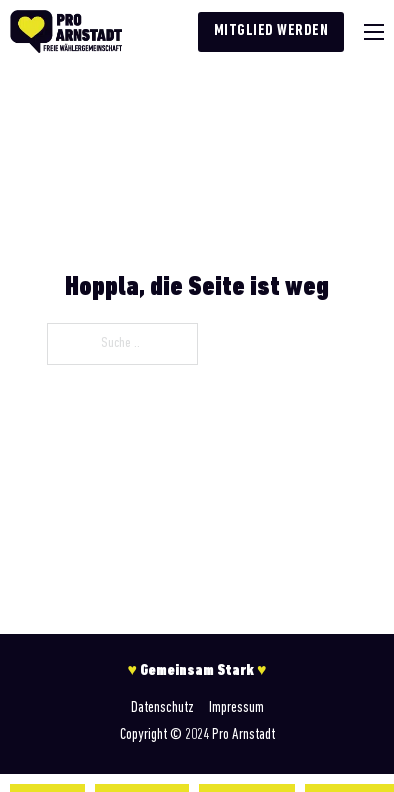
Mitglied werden (271, 31)
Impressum (236, 708)
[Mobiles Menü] (374, 32)
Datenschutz (162, 708)
